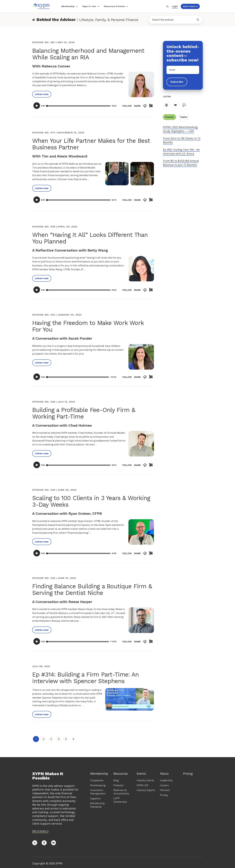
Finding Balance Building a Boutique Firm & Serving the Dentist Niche (92, 590)
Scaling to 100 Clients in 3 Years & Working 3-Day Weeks (91, 501)
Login (175, 6)
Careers (164, 785)
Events (141, 774)
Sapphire (95, 798)
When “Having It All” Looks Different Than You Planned (90, 238)
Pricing (188, 774)
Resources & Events (114, 6)
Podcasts (118, 785)
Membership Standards (97, 805)
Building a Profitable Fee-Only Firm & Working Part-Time (84, 413)
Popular (169, 117)
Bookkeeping (98, 785)
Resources (121, 774)
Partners (165, 790)
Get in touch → (190, 6)
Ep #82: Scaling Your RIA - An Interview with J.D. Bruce (181, 152)
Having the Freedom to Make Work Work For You (88, 326)
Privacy (164, 795)
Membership (68, 6)
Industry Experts (146, 790)
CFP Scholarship (120, 800)
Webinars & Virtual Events (121, 792)
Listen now (42, 94)
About (164, 774)
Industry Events (145, 780)
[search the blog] (198, 20)
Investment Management (98, 792)
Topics (184, 117)
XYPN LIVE (143, 785)
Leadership (166, 780)
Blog (116, 780)
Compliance (97, 780)
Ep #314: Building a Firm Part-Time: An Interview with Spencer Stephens (85, 678)
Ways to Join (89, 6)
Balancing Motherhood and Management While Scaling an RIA (88, 54)
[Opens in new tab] (35, 843)
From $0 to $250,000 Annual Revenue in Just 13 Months (181, 163)
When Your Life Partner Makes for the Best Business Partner (91, 144)
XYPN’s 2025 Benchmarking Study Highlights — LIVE (180, 129)
